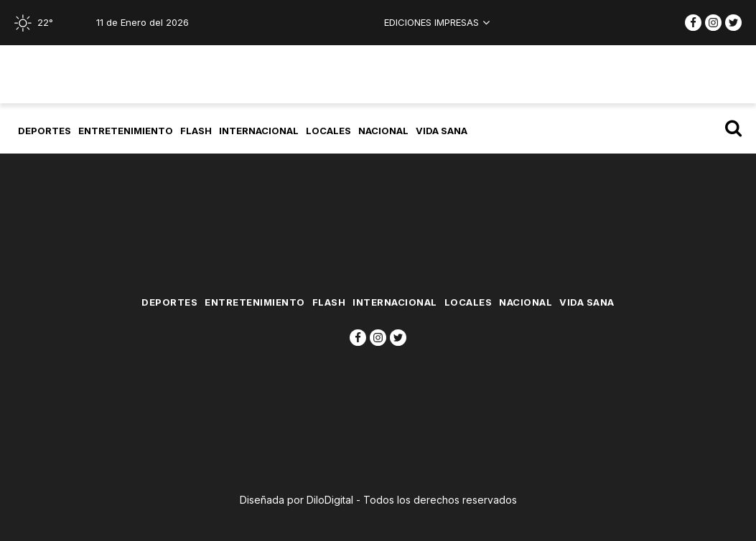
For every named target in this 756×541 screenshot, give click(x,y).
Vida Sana (442, 131)
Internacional (259, 131)
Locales (328, 131)
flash (196, 131)
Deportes (45, 131)
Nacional (383, 131)
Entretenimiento (126, 131)
